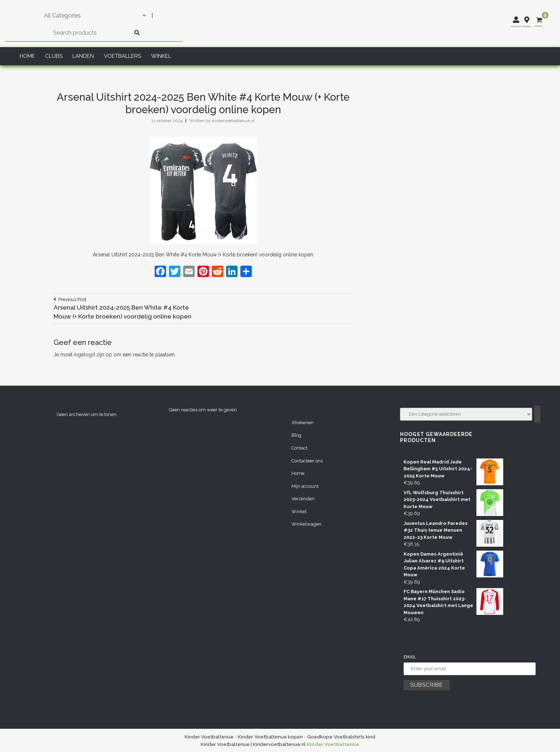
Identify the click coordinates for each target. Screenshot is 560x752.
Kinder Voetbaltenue (209, 737)
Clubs (54, 56)
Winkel (161, 56)
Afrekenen (302, 423)
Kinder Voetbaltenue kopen (270, 737)
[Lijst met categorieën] (466, 414)
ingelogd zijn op (93, 355)
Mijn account (305, 486)
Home (27, 56)
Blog (296, 435)
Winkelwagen (306, 524)
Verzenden (303, 499)
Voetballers (122, 56)
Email (410, 657)
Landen (83, 56)
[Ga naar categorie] (537, 414)
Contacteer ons (307, 461)
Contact (299, 448)
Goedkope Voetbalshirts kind (341, 737)
